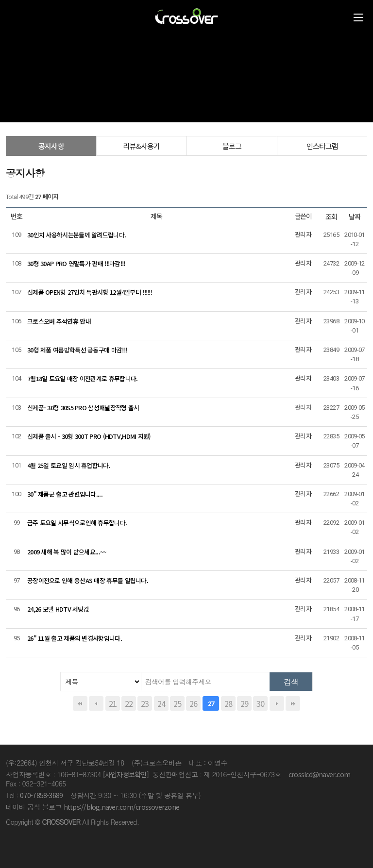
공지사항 (51, 146)
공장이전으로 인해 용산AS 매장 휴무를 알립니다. (88, 580)
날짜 (355, 217)
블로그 (232, 146)
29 (244, 703)
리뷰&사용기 (141, 146)
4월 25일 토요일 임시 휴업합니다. (69, 465)
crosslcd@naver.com (319, 774)
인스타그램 (322, 146)
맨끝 (293, 703)
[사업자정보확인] (126, 774)
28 (228, 703)
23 (145, 703)
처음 (80, 703)
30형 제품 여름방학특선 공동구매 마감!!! (77, 350)
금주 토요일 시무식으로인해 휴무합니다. (77, 523)
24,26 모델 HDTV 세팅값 (58, 609)
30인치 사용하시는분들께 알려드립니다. (76, 235)
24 (161, 703)
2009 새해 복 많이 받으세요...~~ (67, 552)
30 (260, 703)
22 (129, 703)
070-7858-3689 (41, 795)
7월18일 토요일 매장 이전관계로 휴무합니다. (82, 378)
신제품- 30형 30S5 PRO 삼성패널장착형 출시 (83, 408)
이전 (96, 703)
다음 (277, 703)
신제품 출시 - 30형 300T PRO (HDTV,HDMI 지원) (89, 436)
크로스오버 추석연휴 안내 (59, 321)
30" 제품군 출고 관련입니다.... (65, 494)
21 (113, 703)
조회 (331, 217)
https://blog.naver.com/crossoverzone (121, 807)
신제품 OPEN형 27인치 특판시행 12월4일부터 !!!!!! (90, 292)
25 (177, 703)
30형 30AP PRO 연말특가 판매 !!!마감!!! (76, 263)
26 (193, 703)
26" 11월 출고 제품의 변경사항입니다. (75, 638)
